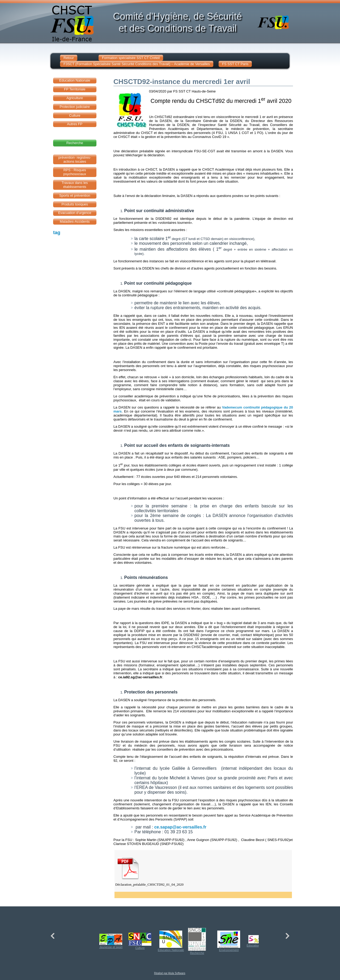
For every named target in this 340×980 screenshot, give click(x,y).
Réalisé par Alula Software (170, 973)
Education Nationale (171, 941)
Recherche (197, 941)
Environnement (229, 941)
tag (57, 233)
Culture (140, 941)
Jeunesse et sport (111, 941)
